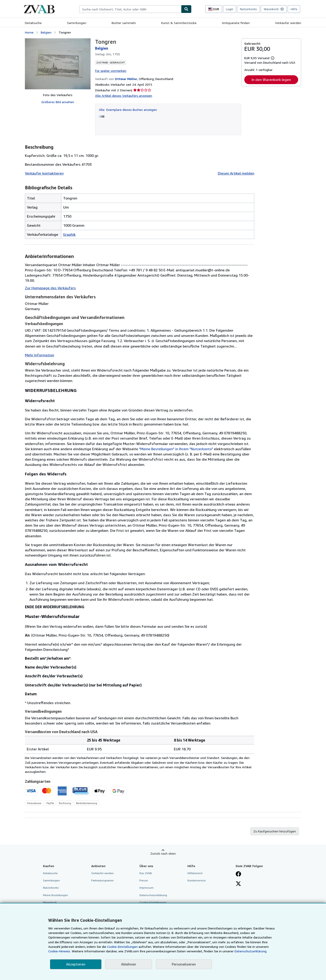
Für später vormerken (111, 71)
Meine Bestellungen (55, 895)
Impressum (146, 888)
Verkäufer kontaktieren (44, 173)
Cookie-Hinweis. (60, 951)
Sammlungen (77, 23)
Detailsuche (33, 23)
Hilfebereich (195, 873)
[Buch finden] (186, 9)
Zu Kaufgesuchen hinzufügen (275, 831)
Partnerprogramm (102, 880)
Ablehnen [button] (129, 964)
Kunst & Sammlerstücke (179, 23)
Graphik (69, 234)
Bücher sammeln (124, 23)
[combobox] (130, 9)
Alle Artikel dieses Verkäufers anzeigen (124, 96)
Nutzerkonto (248, 9)
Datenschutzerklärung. (251, 951)
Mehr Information (40, 355)
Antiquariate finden (236, 23)
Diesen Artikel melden (236, 173)
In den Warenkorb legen (271, 80)
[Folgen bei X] (238, 884)
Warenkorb (50, 902)
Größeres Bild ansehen (58, 102)
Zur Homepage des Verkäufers (50, 288)
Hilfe (294, 9)
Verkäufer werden (288, 23)
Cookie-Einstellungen (122, 947)
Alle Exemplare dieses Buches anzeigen (128, 110)
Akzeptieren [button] (76, 964)
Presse (144, 880)
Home (29, 32)
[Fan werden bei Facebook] (238, 874)
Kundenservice (197, 880)
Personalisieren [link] (184, 964)
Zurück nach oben (163, 853)
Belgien (46, 32)
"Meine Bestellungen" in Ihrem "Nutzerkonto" (176, 449)
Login (230, 9)
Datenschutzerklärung (153, 895)
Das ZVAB (146, 873)
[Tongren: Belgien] (58, 64)
